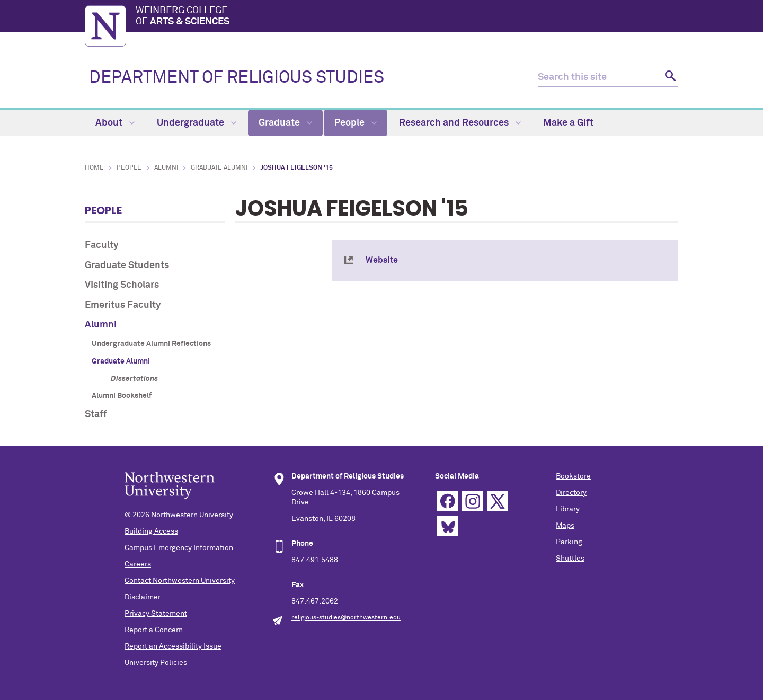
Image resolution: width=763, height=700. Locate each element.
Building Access (151, 531)
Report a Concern (154, 630)
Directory (571, 493)
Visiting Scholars (122, 285)
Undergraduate (197, 123)
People (356, 123)
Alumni (166, 168)
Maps (565, 526)
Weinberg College (407, 17)
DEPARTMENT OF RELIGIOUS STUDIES (237, 78)
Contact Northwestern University (180, 581)
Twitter (497, 501)
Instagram (472, 501)
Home (94, 168)
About (115, 123)
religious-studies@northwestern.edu (346, 618)
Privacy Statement (156, 614)
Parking (569, 542)
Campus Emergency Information (179, 548)
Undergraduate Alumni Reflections (151, 344)
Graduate (285, 123)
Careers (138, 564)
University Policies (156, 663)
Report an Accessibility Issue (173, 646)
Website (382, 260)
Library (568, 509)
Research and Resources (460, 123)
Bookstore (573, 476)
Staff (96, 414)
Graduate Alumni (219, 168)
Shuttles (570, 559)
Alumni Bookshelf (122, 396)
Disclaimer (143, 597)
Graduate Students (127, 265)
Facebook (447, 501)
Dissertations (134, 379)
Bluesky (447, 526)
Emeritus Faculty (123, 305)
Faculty (102, 245)
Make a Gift (568, 123)
